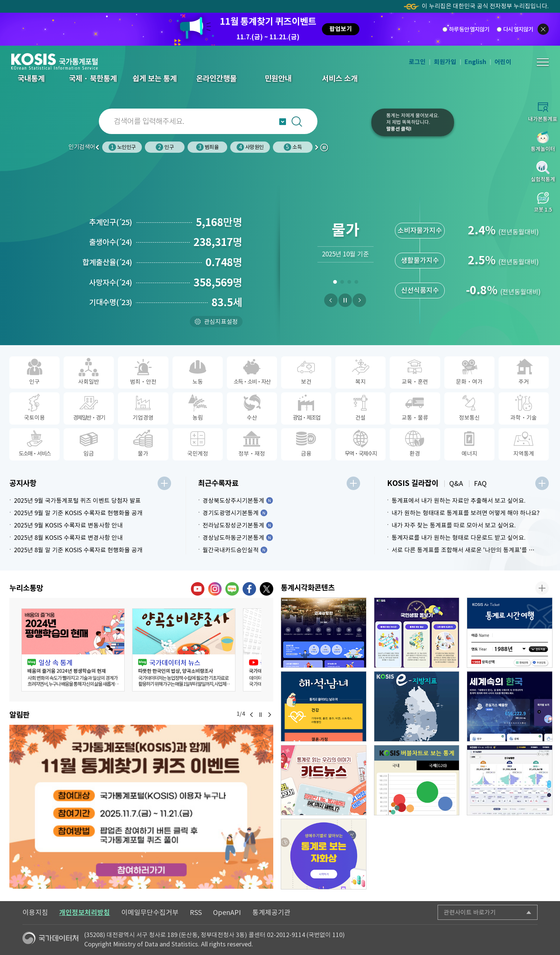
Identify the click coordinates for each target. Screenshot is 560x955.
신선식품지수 (420, 290)
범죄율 (207, 147)
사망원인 (250, 147)
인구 (165, 147)
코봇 (348, 127)
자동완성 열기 (283, 122)
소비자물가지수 (420, 230)
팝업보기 (341, 29)
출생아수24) (111, 242)
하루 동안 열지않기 (469, 29)
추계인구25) (111, 222)
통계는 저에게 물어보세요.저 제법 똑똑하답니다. (413, 122)
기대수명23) (111, 302)
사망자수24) (111, 283)
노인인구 (122, 147)
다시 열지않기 (518, 29)
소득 (293, 147)
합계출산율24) (107, 262)
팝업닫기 (543, 29)
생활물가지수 (420, 260)
